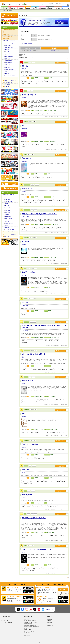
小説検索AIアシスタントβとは (34, 25)
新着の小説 (6, 87)
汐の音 (23, 384)
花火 (44, 568)
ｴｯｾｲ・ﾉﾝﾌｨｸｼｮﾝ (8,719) (10, 76)
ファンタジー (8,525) (10, 197)
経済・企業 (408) (9, 65)
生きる (40, 202)
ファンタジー (27, 322)
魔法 (46, 340)
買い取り (51, 200)
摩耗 (23, 125)
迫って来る (25, 303)
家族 (42, 481)
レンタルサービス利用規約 (31, 622)
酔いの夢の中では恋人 (28, 272)
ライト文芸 (26, 238)
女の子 (47, 481)
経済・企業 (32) (8, 219)
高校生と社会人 (59, 400)
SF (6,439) (7, 52)
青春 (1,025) (8, 212)
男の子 (52, 481)
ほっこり (33, 260)
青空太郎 (24, 192)
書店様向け (51, 625)
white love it (24, 447)
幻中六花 (24, 416)
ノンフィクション (43, 200)
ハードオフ (25, 202)
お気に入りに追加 (60, 62)
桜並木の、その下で (27, 381)
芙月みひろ (24, 161)
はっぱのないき (26, 414)
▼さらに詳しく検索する (27, 43)
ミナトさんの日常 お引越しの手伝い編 (33, 354)
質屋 (23, 200)
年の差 (24, 402)
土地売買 (59, 228)
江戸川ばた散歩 (25, 217)
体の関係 (24, 291)
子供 (32, 433)
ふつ (23, 521)
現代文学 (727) (8, 214)
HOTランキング (7, 32)
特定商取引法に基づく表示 (31, 625)
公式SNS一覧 (50, 609)
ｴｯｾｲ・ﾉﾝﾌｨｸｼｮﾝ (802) (10, 230)
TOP (2, 11)
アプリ (4, 619)
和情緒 (41, 400)
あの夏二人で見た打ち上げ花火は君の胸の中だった (37, 549)
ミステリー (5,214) (9, 47)
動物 (28, 458)
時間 (52, 144)
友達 (43, 433)
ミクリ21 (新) (25, 306)
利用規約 (27, 619)
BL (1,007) (7, 228)
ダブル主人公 (31, 570)
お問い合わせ (28, 633)
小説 (4, 11)
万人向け (28, 83)
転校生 (24, 568)
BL (25, 268)
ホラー (26, 299)
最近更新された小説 (8, 82)
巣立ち (49, 260)
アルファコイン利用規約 (31, 621)
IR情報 (50, 621)
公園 (47, 433)
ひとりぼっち (53, 433)
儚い (48, 144)
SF (25, 514)
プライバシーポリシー (30, 631)
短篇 (43, 177)
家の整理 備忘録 (27, 189)
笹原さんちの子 (26, 470)
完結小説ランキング (8, 37)
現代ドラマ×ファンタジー (28, 81)
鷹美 (23, 357)
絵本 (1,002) (8, 71)
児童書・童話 (27, 410)
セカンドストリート (60, 200)
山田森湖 (24, 98)
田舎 (34, 568)
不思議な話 (25, 483)
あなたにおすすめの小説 (9, 30)
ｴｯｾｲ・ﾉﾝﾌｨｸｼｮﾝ (27, 185)
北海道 (53, 228)
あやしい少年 (35, 400)
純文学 (28, 144)
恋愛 (25, 91)
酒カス (30, 291)
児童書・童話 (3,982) (10, 69)
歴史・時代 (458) (9, 221)
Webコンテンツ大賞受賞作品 (10, 80)
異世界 (24, 340)
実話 (35, 202)
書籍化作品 (6, 39)
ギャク (24, 369)
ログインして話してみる (61, 22)
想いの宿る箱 (25, 241)
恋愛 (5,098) (8, 199)
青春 (27, 260)
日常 (27, 114)
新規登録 (61, 1)
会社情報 (50, 619)
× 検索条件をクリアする (55, 50)
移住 (48, 228)
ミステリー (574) (9, 201)
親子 (33, 458)
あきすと (24, 275)
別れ (43, 81)
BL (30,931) (7, 74)
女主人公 (35, 506)
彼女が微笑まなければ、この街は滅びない (34, 518)
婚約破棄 (28, 506)
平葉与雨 (24, 69)
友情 (62, 369)
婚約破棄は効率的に (27, 495)
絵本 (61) (7, 225)
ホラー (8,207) (8, 50)
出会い (53, 81)
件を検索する (54, 48)
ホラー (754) (8, 204)
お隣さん (36, 291)
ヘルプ (27, 628)
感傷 (54, 260)
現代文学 (26, 62)
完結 (38, 481)
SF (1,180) (7, 206)
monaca (24, 498)
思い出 (39, 177)
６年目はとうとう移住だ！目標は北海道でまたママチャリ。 (39, 214)
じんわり (29, 402)
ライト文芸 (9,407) (9, 56)
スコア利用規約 (29, 624)
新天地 (48, 81)
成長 (44, 260)
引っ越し (38, 81)
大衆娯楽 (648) (8, 217)
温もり (62, 144)
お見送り (37, 144)
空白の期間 (49, 291)
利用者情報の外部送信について (32, 627)
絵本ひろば (63, 590)
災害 (31, 536)
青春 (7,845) (8, 58)
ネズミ (24, 458)
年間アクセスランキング (9, 34)
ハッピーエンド (55, 114)
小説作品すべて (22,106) (9, 195)
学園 (56, 536)
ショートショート (61, 81)
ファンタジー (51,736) (10, 43)
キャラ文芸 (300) (9, 208)
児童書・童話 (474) (9, 223)
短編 (23, 83)
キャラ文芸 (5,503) (9, 54)
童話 (27, 433)
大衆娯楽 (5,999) (9, 63)
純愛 (49, 568)
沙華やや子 (24, 128)
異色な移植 (25, 66)
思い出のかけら (26, 158)
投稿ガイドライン (29, 630)
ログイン (68, 1)
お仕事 (57, 340)
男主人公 (58, 568)
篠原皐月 (24, 244)
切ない (43, 144)
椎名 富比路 (25, 331)
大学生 (64, 481)
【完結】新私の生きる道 (29, 95)
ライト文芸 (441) (9, 210)
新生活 (49, 506)
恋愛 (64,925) (8, 45)
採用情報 (50, 622)
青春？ (51, 536)
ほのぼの (51, 369)
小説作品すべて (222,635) (10, 41)
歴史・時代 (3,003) (9, 67)
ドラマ (57, 369)
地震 (27, 536)
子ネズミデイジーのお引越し (30, 444)
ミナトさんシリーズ (42, 369)
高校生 (61, 536)
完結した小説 (7, 85)
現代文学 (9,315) (9, 61)
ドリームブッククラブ (7, 622)
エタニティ (47, 114)
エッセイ (35, 200)
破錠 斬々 (24, 552)
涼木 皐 (23, 473)
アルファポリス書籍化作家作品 (11, 78)
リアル (31, 483)
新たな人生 (33, 114)
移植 (37, 83)
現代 (40, 506)
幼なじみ (28, 177)
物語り (57, 144)
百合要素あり (25, 342)
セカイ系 (37, 536)
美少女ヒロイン (44, 536)
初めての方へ (28, 636)
